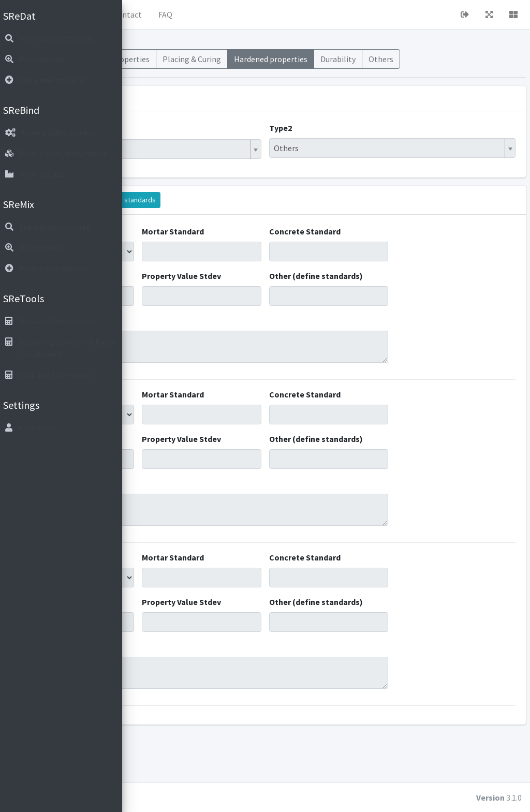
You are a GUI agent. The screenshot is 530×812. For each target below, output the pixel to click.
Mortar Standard (270, 244)
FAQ (295, 14)
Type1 (155, 140)
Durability (464, 59)
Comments (165, 345)
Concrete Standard (370, 244)
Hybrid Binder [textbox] (173, 161)
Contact (257, 14)
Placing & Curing (320, 65)
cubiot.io (207, 798)
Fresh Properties (248, 65)
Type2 (345, 140)
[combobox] (235, 161)
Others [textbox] (351, 160)
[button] (145, 14)
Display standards (257, 212)
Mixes (150, 59)
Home (176, 14)
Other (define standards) (359, 294)
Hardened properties (397, 65)
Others (507, 59)
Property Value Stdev (278, 294)
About (215, 14)
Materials (190, 59)
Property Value (172, 294)
